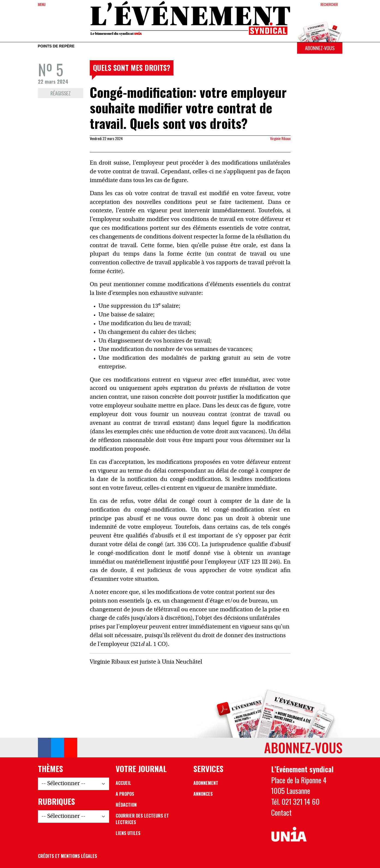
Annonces (203, 794)
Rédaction (126, 805)
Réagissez (61, 93)
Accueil (123, 783)
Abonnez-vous (320, 48)
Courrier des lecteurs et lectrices (142, 819)
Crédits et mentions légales (68, 856)
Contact (281, 812)
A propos (125, 794)
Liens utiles (128, 833)
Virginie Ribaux (280, 138)
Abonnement (206, 783)
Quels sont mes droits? (132, 68)
